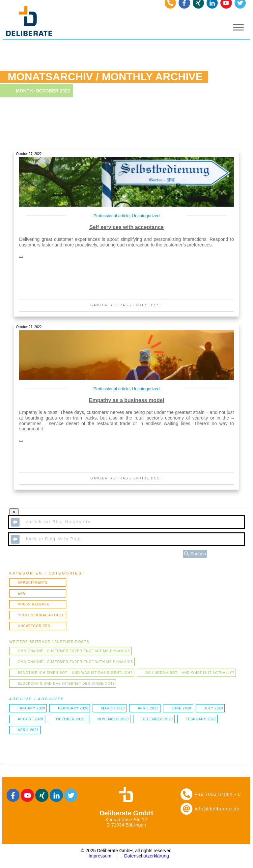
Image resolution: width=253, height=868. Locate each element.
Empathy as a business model (127, 400)
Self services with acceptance (126, 227)
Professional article (112, 216)
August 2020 (31, 719)
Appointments (33, 583)
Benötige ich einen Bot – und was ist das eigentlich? (75, 673)
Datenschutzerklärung (147, 856)
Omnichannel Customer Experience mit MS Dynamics (74, 651)
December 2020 (157, 719)
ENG (22, 593)
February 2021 (201, 719)
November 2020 (113, 719)
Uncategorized (146, 216)
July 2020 (214, 708)
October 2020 (70, 719)
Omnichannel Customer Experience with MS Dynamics (75, 662)
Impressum (100, 856)
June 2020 (182, 708)
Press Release (34, 604)
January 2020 (31, 708)
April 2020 (148, 708)
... (21, 255)
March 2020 (113, 708)
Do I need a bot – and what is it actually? (190, 673)
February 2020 (73, 708)
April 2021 (28, 730)
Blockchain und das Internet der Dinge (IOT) (66, 684)
